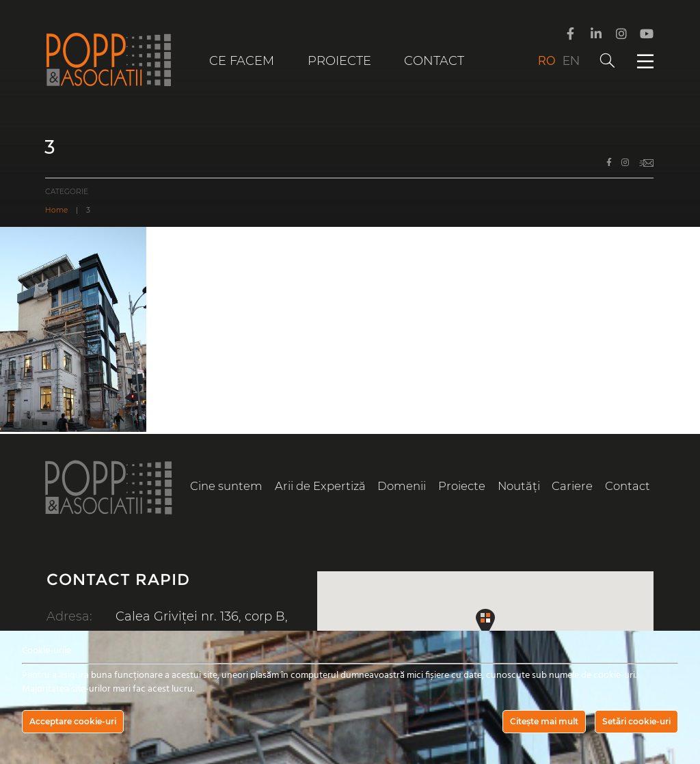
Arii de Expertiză (320, 486)
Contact (434, 61)
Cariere (572, 486)
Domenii (402, 486)
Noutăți (519, 486)
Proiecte (339, 61)
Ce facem (242, 61)
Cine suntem (226, 486)
